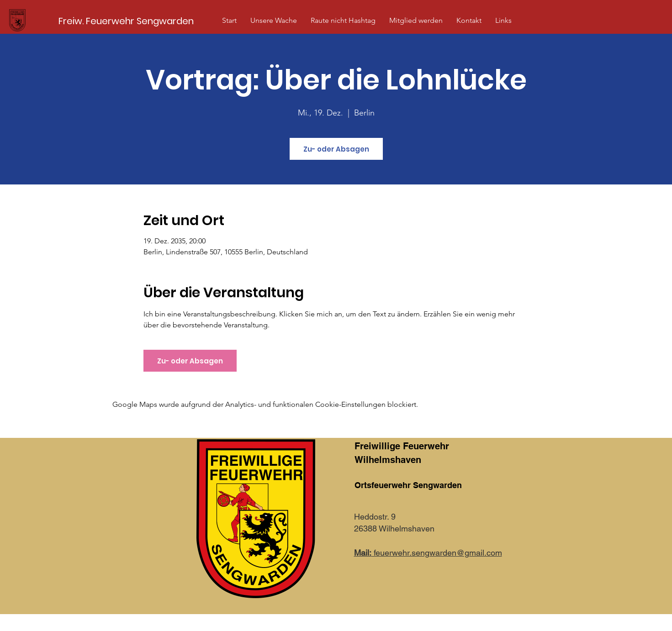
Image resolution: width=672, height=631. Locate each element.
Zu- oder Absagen (336, 149)
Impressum (373, 623)
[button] (274, 21)
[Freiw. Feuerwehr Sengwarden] (126, 21)
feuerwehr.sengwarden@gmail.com (428, 553)
